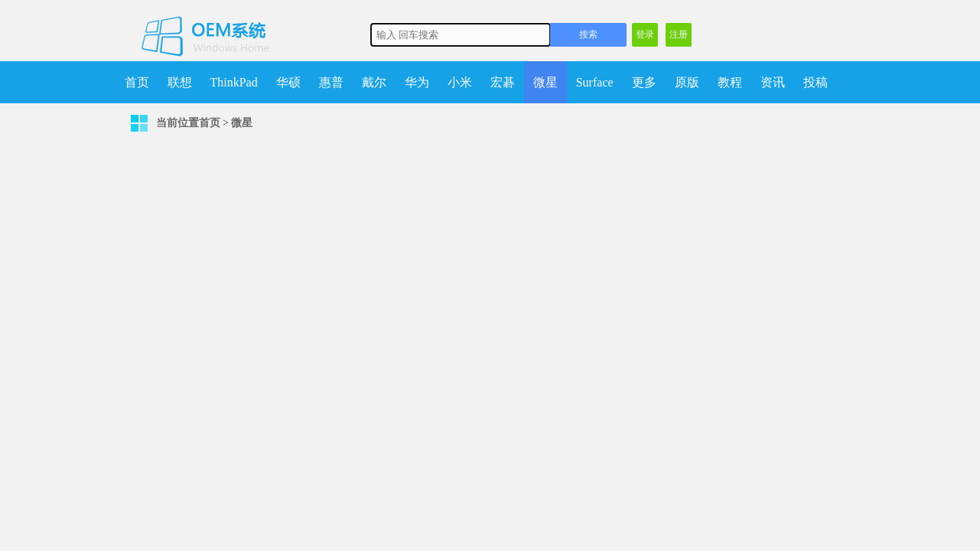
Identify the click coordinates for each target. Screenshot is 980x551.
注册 (679, 34)
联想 (180, 82)
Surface (595, 82)
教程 (730, 82)
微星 (545, 82)
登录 (645, 34)
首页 (137, 82)
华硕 (288, 82)
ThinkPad (234, 82)
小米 (460, 82)
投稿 (816, 82)
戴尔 (374, 82)
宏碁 (503, 82)
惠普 (331, 82)
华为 (417, 82)
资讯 (773, 82)
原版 (687, 82)
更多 (644, 82)
